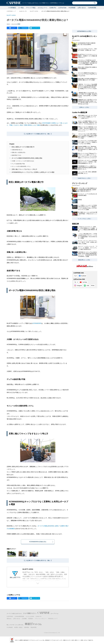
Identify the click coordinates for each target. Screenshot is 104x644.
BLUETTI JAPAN (34, 11)
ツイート (24, 28)
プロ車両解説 (12, 8)
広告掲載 (24, 619)
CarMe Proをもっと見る (84, 178)
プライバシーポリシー (41, 619)
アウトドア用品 (31, 8)
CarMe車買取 (92, 8)
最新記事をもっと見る (84, 260)
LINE (88, 286)
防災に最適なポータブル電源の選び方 (23, 147)
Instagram (79, 286)
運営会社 (9, 619)
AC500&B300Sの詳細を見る (38, 542)
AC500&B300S (37, 323)
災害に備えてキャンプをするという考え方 (24, 169)
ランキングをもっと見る (84, 219)
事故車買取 (34, 627)
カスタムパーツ (42, 8)
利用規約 (31, 619)
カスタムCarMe (30, 616)
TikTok (93, 286)
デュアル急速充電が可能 (18, 164)
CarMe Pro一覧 (23, 11)
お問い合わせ (82, 8)
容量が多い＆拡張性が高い (19, 152)
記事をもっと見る (84, 107)
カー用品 (21, 8)
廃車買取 (27, 627)
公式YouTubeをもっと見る (84, 31)
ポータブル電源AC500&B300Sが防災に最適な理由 (27, 158)
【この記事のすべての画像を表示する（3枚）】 (38, 134)
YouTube (85, 282)
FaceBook (83, 276)
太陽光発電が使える (17, 150)
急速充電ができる (16, 155)
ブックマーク (36, 28)
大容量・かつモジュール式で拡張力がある (23, 161)
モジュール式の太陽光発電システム (21, 166)
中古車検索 (72, 8)
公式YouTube (62, 8)
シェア (13, 28)
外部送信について (53, 619)
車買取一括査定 (18, 627)
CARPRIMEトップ (11, 11)
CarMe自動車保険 (19, 616)
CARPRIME (10, 616)
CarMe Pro (53, 8)
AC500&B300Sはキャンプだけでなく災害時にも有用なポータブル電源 (33, 172)
